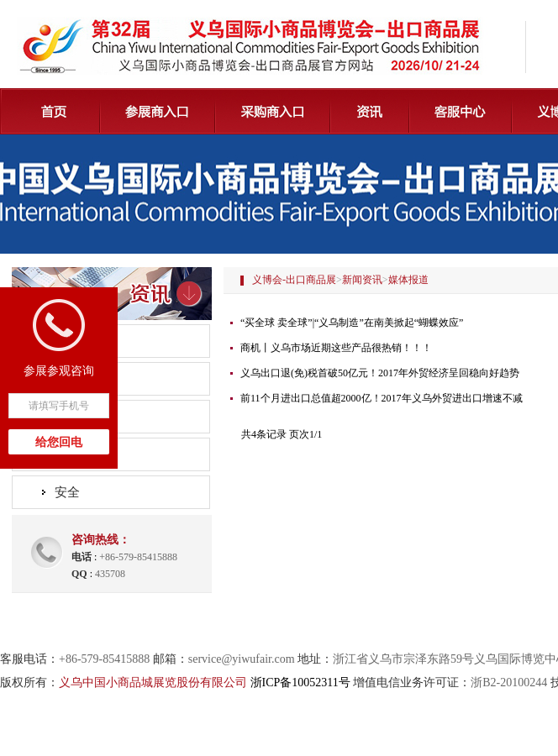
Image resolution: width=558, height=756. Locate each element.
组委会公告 (86, 341)
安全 (67, 492)
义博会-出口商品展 (294, 280)
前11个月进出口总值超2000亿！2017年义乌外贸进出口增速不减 (382, 398)
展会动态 (80, 379)
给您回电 (59, 442)
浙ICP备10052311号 (300, 682)
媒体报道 (80, 417)
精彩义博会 (86, 454)
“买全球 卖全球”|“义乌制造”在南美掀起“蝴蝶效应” (352, 323)
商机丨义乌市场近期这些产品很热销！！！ (336, 348)
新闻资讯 (362, 280)
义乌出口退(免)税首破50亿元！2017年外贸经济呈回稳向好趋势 (380, 373)
